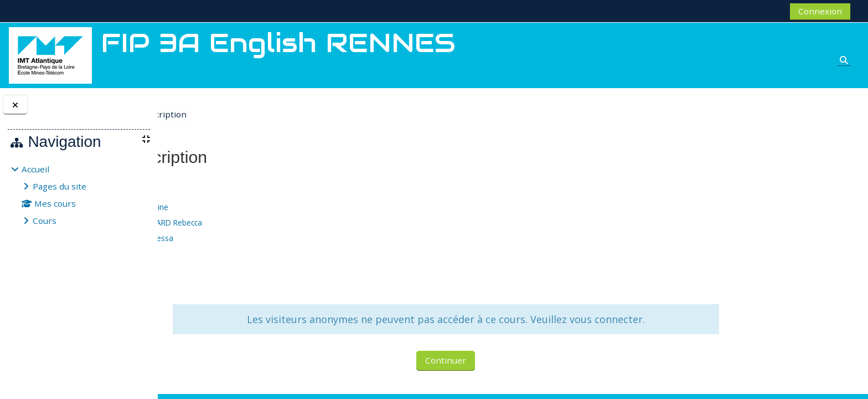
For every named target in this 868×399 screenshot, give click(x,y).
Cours (45, 221)
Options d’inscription (261, 114)
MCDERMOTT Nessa (259, 238)
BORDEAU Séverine (256, 207)
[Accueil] (50, 54)
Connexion (820, 11)
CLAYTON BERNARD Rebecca (273, 222)
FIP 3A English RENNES (223, 183)
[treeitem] (79, 195)
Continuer (507, 360)
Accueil (35, 169)
